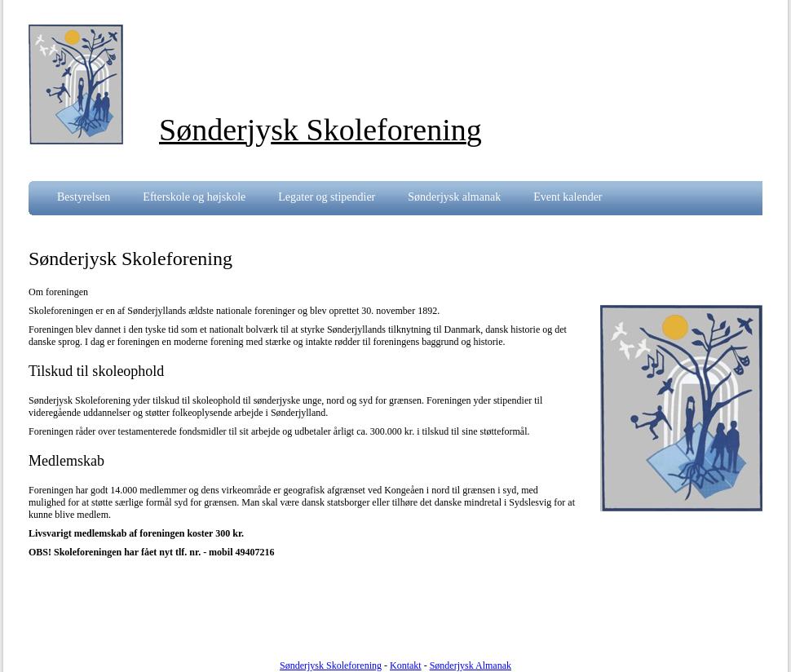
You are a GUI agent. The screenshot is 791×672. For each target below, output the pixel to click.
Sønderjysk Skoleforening (331, 665)
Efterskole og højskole (194, 197)
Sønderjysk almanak (454, 197)
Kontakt (406, 665)
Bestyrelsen (84, 197)
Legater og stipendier (327, 197)
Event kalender (568, 197)
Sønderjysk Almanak (471, 665)
